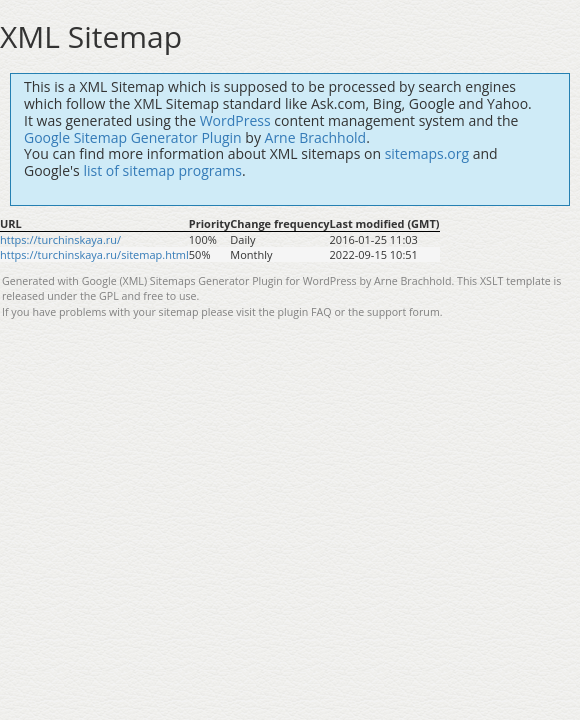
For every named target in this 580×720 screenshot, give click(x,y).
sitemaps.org (427, 153)
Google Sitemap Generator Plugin (133, 137)
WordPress (235, 120)
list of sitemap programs (162, 170)
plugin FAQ (305, 312)
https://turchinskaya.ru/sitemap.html (94, 254)
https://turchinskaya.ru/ (60, 239)
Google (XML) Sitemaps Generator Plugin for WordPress (219, 281)
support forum (403, 312)
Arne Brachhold (316, 137)
